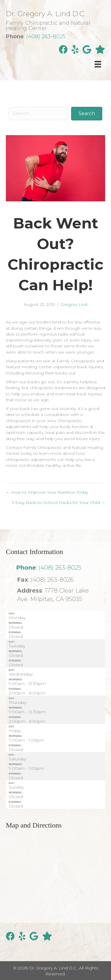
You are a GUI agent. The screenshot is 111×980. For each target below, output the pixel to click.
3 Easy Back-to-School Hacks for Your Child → (58, 503)
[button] (87, 113)
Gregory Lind (74, 304)
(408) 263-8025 (46, 37)
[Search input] (39, 113)
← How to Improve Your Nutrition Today (47, 492)
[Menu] (98, 64)
